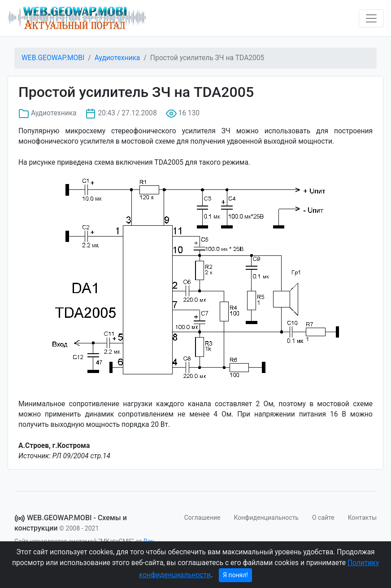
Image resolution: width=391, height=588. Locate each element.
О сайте (323, 518)
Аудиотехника (117, 58)
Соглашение (202, 518)
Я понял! (235, 575)
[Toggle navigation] (371, 18)
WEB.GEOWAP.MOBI (53, 58)
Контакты (362, 518)
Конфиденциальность (266, 518)
